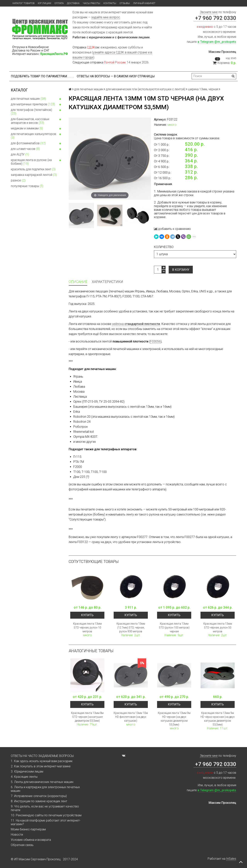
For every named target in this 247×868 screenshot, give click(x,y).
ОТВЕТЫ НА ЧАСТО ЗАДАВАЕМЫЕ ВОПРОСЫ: (42, 756)
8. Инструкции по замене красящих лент (39, 801)
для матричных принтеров (37, 105)
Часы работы (91, 3)
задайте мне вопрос (106, 17)
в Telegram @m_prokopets (217, 42)
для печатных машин (37, 99)
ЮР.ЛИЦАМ (44, 3)
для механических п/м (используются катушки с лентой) (146, 89)
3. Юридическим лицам (27, 771)
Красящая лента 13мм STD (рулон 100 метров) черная (174, 628)
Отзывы (125, 3)
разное (18, 180)
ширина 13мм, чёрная (203, 89)
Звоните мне (209, 12)
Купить (87, 615)
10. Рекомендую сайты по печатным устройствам (46, 815)
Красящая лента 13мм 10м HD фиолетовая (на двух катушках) (131, 717)
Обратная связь (22, 845)
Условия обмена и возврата (31, 840)
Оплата (59, 3)
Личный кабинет (144, 3)
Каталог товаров (24, 3)
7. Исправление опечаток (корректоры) (39, 796)
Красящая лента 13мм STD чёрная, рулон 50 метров (218, 628)
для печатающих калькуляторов (37, 136)
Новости (17, 835)
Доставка (73, 3)
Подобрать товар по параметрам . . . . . (42, 76)
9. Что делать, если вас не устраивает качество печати (45, 808)
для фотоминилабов (37, 144)
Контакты (110, 3)
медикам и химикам (37, 129)
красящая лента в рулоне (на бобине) (37, 162)
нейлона (136, 324)
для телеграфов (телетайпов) (37, 112)
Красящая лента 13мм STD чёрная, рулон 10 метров (87, 628)
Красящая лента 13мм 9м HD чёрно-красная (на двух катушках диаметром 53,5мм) (218, 719)
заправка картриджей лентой (34, 175)
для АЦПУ (20, 154)
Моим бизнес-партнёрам (28, 829)
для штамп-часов (37, 149)
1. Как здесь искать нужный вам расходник (42, 761)
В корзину (181, 270)
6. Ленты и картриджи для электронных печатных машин (45, 789)
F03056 (155, 341)
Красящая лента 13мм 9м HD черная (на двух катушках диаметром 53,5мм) (174, 719)
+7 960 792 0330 (215, 18)
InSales (231, 859)
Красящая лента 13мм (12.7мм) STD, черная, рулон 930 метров (131, 628)
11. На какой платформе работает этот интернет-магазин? (46, 822)
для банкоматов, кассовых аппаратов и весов (37, 121)
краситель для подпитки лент (33, 169)
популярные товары (27, 186)
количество (164, 247)
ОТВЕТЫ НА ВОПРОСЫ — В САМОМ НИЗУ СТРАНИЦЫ (116, 76)
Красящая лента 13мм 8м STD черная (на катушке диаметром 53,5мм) (87, 717)
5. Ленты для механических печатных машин (42, 782)
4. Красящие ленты (24, 777)
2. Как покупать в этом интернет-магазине (41, 766)
